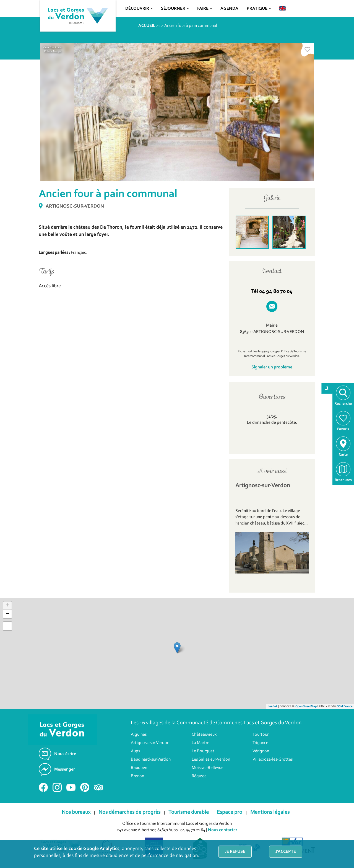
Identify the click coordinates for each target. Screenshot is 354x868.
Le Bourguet (203, 751)
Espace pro (230, 812)
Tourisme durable (189, 812)
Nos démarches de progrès (129, 812)
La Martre (201, 743)
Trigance (260, 743)
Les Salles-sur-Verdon (211, 759)
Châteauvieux (204, 735)
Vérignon (261, 751)
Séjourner (175, 9)
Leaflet (272, 706)
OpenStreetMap (306, 706)
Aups (135, 751)
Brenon (137, 776)
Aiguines (139, 735)
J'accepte (286, 852)
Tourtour (261, 735)
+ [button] (8, 606)
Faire (205, 9)
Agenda (229, 9)
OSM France (345, 706)
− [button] (8, 614)
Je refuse (235, 852)
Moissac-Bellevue (208, 768)
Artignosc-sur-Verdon (150, 743)
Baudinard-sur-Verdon (151, 759)
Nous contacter (223, 830)
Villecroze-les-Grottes (273, 759)
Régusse (199, 776)
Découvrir (139, 9)
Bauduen (139, 768)
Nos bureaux (76, 812)
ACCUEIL (147, 26)
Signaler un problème (272, 367)
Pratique (259, 9)
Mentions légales (270, 812)
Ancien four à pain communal (191, 26)
